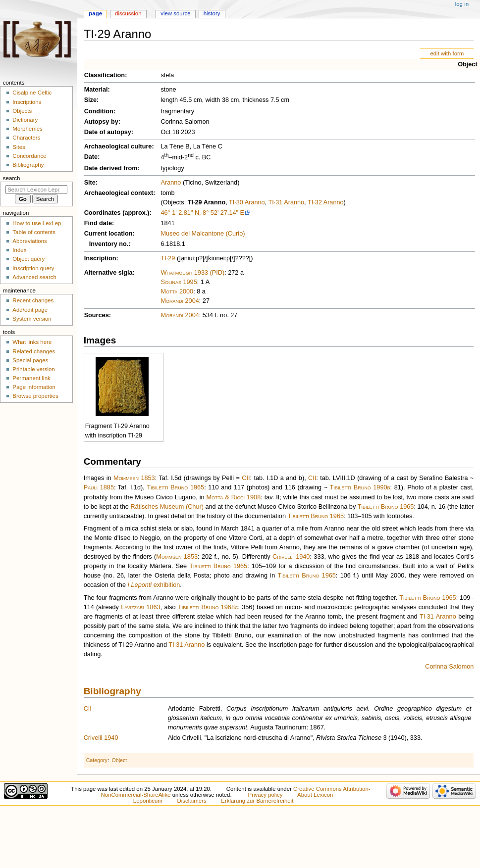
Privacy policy (266, 795)
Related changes (34, 351)
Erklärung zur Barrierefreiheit (257, 801)
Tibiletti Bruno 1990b (360, 487)
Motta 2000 (177, 291)
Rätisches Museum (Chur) (167, 507)
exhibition (154, 585)
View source (175, 13)
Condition (99, 111)
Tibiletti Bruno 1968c (208, 607)
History (212, 13)
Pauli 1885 (99, 487)
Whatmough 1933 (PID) (192, 273)
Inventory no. (109, 244)
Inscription (100, 258)
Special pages (30, 360)
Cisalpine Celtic (32, 93)
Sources (97, 315)
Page (95, 13)
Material (96, 90)
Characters (26, 138)
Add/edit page (30, 310)
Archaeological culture (118, 146)
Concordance (29, 156)
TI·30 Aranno (247, 202)
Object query (28, 259)
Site (90, 183)
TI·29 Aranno (207, 202)
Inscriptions (27, 102)
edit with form (447, 53)
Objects (22, 111)
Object (467, 64)
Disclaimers (192, 801)
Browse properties (35, 396)
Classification (105, 75)
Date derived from (111, 168)
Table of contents (34, 232)
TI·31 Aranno (286, 202)
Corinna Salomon (449, 667)
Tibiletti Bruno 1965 (175, 487)
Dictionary (25, 120)
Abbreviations (29, 241)
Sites (19, 147)
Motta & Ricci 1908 (234, 497)
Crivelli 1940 (291, 557)
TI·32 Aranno (326, 202)
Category (97, 760)
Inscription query (33, 268)
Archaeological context (119, 193)
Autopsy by (101, 122)
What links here (32, 342)
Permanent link (31, 378)
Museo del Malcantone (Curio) (203, 234)
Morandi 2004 (180, 301)
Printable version (33, 369)
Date (91, 157)
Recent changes (33, 300)
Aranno (171, 183)
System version (32, 319)
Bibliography (112, 691)
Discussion (128, 13)
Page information (34, 387)
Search (12, 178)
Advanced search (34, 277)
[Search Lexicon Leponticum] (36, 190)
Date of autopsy (108, 132)
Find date (98, 223)
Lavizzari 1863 (140, 607)
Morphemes (27, 129)
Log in (462, 4)
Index (19, 250)
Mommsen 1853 (134, 478)
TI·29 (168, 258)
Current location (108, 234)
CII (246, 478)
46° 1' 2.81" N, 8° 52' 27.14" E (202, 213)
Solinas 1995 (179, 282)
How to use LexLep (37, 223)
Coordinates (103, 213)
